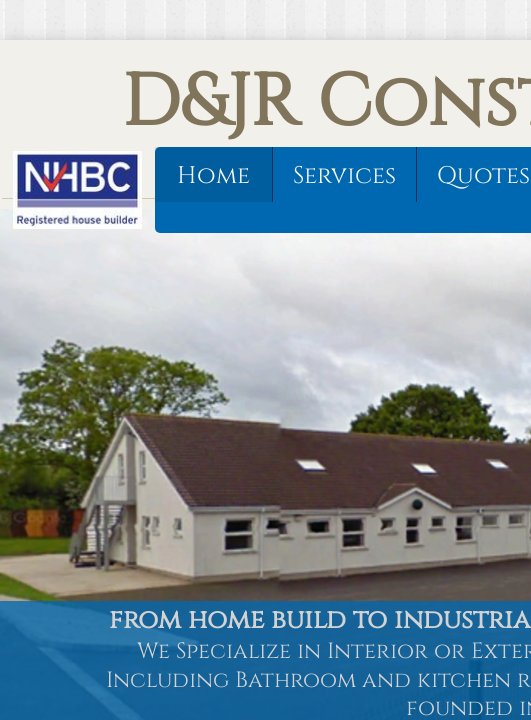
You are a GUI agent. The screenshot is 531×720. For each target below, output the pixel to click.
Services (344, 176)
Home (213, 176)
